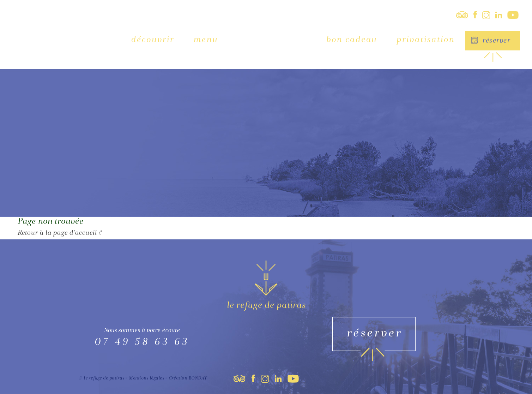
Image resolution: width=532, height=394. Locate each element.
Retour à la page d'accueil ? (60, 233)
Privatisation (425, 40)
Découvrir (152, 40)
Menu (205, 40)
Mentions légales (146, 379)
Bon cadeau (351, 40)
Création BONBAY (188, 379)
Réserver (496, 41)
